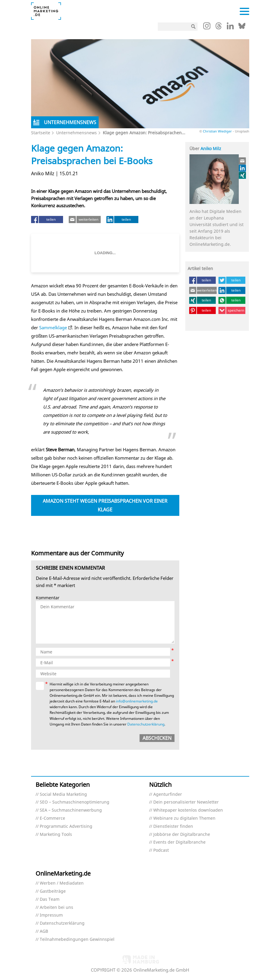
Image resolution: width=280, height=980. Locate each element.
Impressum (51, 915)
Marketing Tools (56, 835)
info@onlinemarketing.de (137, 701)
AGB (44, 931)
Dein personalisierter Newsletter (186, 802)
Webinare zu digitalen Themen (184, 818)
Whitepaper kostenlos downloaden (188, 810)
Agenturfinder (168, 794)
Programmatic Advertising (66, 826)
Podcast (161, 850)
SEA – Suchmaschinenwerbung (71, 810)
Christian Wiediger (217, 131)
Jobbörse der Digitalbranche (182, 835)
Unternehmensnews (76, 133)
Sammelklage (53, 327)
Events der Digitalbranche (179, 842)
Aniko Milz (211, 148)
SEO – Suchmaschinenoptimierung (75, 802)
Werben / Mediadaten (62, 883)
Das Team (50, 899)
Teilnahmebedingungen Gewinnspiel (77, 939)
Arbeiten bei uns (56, 907)
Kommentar (48, 598)
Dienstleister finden (173, 826)
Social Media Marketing (63, 794)
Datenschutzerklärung (146, 724)
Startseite (41, 133)
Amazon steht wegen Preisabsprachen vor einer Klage (105, 505)
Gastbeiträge (53, 891)
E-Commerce (52, 818)
